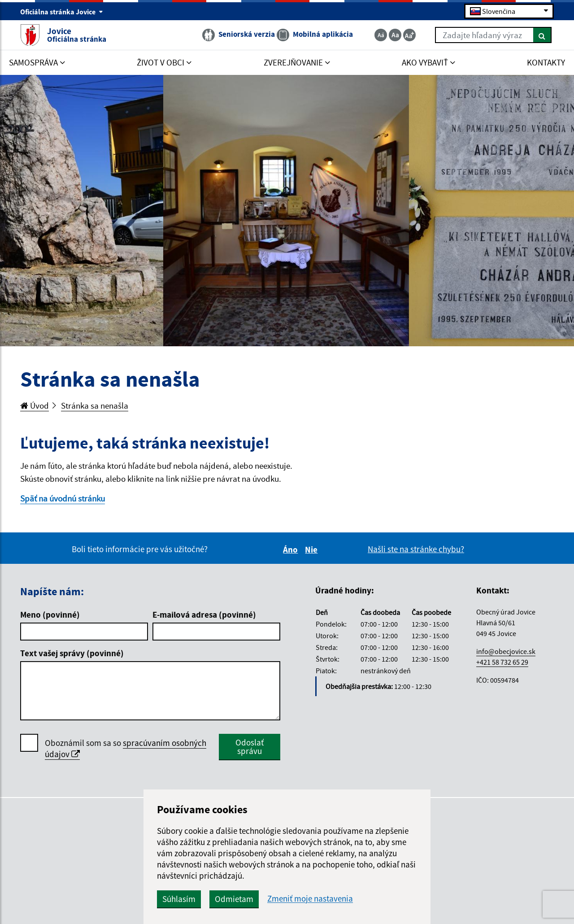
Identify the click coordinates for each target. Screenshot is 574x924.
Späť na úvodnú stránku (63, 498)
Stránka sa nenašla (95, 405)
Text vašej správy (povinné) (72, 653)
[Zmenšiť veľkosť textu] (381, 35)
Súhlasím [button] (179, 899)
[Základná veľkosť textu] (395, 35)
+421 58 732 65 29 (502, 662)
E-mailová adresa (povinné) (204, 615)
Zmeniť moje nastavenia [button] (310, 899)
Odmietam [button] (234, 899)
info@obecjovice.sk (506, 651)
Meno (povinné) (50, 615)
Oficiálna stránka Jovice (62, 12)
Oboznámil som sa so (126, 749)
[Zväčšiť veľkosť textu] (409, 35)
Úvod (35, 405)
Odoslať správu (250, 747)
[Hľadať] (542, 35)
